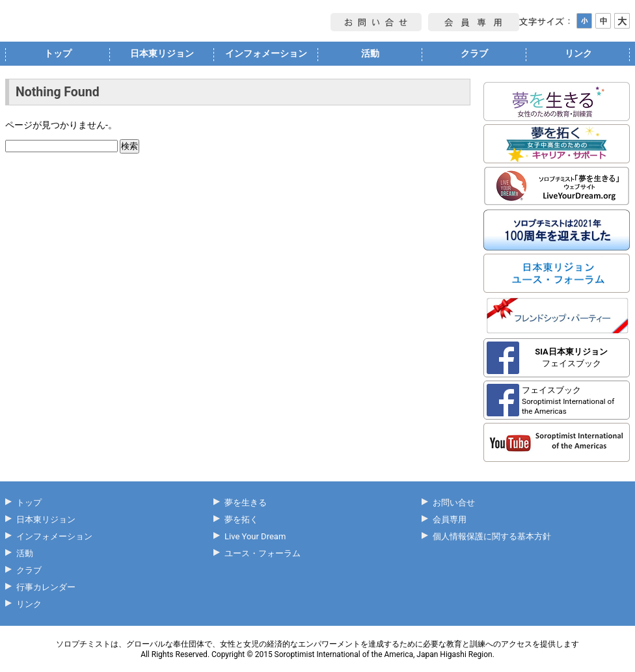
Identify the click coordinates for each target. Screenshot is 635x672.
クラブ (474, 53)
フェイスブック (571, 357)
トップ (58, 53)
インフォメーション (266, 53)
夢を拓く (241, 519)
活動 (370, 53)
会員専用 (450, 519)
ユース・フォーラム (263, 553)
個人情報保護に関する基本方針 (492, 536)
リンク (578, 53)
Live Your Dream (255, 536)
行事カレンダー (46, 587)
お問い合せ (454, 503)
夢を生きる (246, 503)
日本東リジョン (162, 53)
